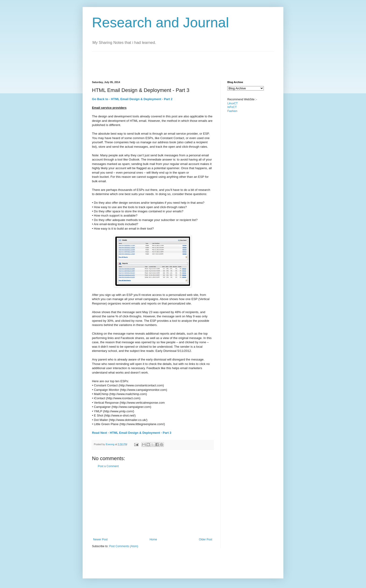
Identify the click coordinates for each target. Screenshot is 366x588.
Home (153, 539)
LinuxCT (233, 103)
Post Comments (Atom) (124, 546)
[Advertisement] (177, 62)
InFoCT (232, 107)
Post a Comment (108, 466)
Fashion (232, 111)
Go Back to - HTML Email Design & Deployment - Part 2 (132, 99)
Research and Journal (160, 23)
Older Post (206, 539)
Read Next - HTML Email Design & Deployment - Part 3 (132, 433)
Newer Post (100, 539)
